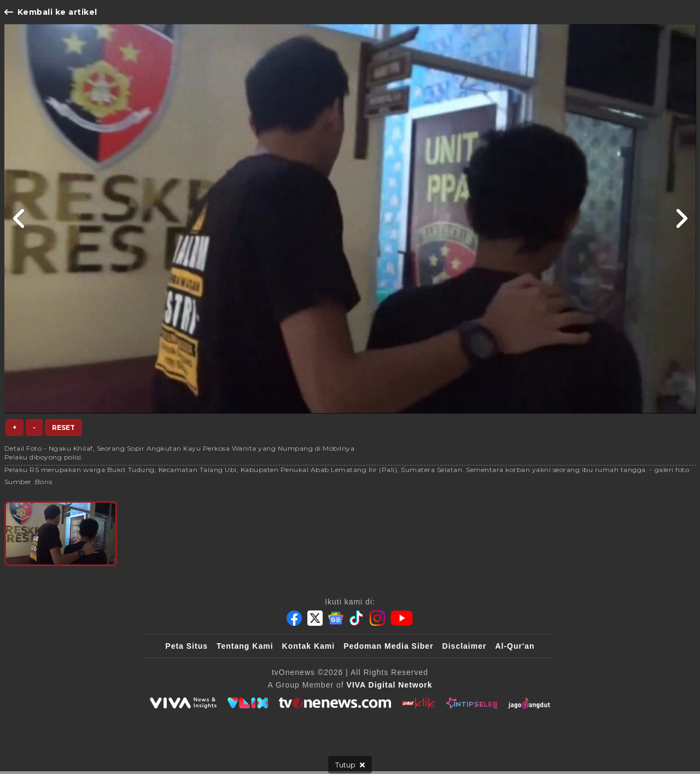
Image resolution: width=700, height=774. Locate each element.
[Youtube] (402, 618)
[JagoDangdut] (529, 703)
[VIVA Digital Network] (390, 685)
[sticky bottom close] (350, 765)
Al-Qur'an (515, 646)
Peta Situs (186, 646)
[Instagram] (377, 618)
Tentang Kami (245, 646)
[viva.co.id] (183, 703)
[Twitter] (315, 618)
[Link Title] (19, 219)
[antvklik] (419, 703)
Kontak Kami (309, 646)
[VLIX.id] (248, 703)
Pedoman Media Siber (388, 646)
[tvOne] (335, 703)
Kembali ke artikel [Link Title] (51, 12)
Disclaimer (465, 646)
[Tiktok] (357, 618)
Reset (63, 427)
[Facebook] (294, 618)
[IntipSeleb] (472, 703)
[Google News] (336, 618)
